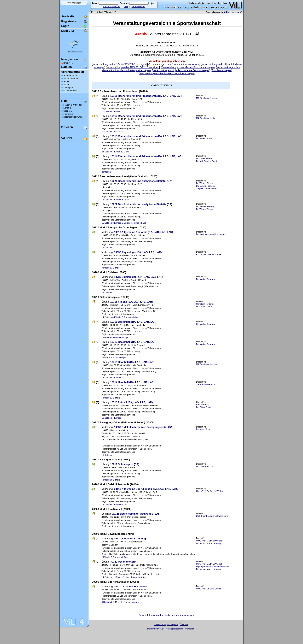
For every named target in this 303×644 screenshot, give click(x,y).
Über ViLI (68, 111)
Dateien (66, 67)
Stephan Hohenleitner (206, 188)
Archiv (66, 81)
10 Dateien (107, 418)
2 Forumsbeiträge (138, 577)
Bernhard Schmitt (204, 429)
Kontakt (67, 108)
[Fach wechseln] (234, 12)
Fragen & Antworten (73, 105)
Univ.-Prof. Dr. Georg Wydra (209, 491)
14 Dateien (107, 317)
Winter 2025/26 (71, 79)
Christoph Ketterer (205, 304)
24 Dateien (107, 577)
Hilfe (126, 6)
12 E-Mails (117, 132)
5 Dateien (106, 398)
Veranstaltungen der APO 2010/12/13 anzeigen (133, 67)
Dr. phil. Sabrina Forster (207, 161)
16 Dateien (107, 200)
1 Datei (105, 357)
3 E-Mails (117, 223)
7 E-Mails (117, 418)
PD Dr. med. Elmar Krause (209, 254)
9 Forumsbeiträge (120, 337)
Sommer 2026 (70, 75)
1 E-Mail (116, 111)
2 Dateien (106, 172)
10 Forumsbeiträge (130, 602)
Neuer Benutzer (138, 6)
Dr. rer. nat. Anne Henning (208, 543)
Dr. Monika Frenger (205, 186)
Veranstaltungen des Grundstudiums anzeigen (174, 64)
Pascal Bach (202, 405)
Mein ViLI (68, 31)
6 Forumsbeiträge (119, 557)
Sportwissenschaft (74, 52)
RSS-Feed (68, 63)
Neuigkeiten (69, 59)
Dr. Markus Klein (204, 138)
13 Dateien (107, 378)
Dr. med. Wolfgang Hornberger (211, 234)
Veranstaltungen (73, 72)
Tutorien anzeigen (222, 70)
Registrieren (70, 21)
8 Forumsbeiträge (130, 317)
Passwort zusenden (112, 6)
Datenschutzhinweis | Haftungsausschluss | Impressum (171, 629)
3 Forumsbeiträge (138, 223)
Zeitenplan (68, 88)
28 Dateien (107, 152)
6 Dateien (106, 480)
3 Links (125, 200)
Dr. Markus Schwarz (206, 279)
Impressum (69, 114)
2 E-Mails (117, 378)
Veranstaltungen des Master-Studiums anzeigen (188, 67)
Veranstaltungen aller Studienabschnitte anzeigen (167, 73)
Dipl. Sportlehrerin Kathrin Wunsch (212, 567)
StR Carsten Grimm (205, 384)
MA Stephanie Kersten (207, 98)
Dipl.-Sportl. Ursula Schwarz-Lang (212, 516)
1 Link (125, 505)
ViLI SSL (67, 138)
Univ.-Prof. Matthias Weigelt (209, 541)
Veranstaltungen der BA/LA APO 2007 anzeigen (119, 64)
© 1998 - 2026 (160, 625)
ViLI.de (170, 625)
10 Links (125, 152)
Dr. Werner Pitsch (204, 183)
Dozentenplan (70, 91)
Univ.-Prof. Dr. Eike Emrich (209, 589)
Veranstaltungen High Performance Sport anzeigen (181, 70)
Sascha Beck (175, 631)
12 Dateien (107, 248)
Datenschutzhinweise (73, 117)
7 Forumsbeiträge (117, 357)
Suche (66, 85)
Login (65, 26)
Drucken (67, 127)
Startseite (68, 16)
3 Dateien (106, 268)
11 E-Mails (117, 577)
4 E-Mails (117, 200)
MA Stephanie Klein (205, 118)
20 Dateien (107, 111)
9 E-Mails (116, 480)
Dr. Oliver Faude (204, 158)
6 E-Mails (117, 317)
